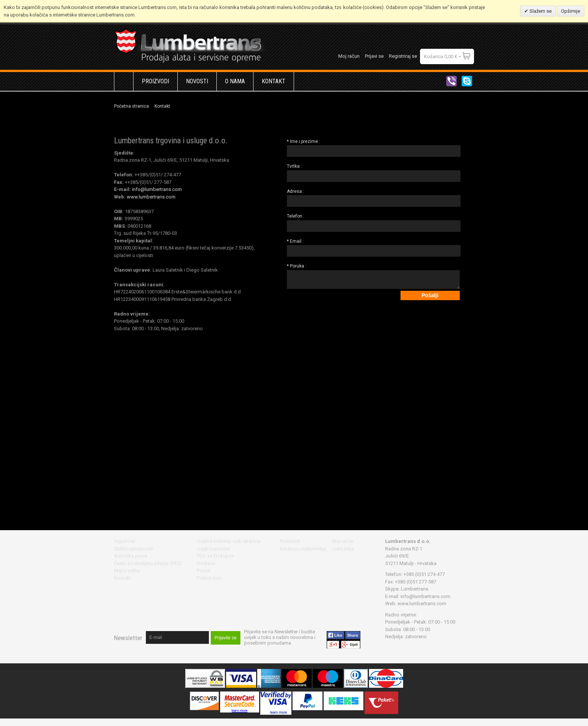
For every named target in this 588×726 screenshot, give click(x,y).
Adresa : (295, 191)
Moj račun (349, 56)
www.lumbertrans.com (151, 197)
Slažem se (540, 11)
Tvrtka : (294, 166)
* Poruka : (297, 266)
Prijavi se (374, 56)
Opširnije (571, 11)
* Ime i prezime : (304, 141)
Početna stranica (131, 106)
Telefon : (296, 216)
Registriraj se (403, 56)
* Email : (295, 241)
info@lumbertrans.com (157, 189)
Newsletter (128, 638)
